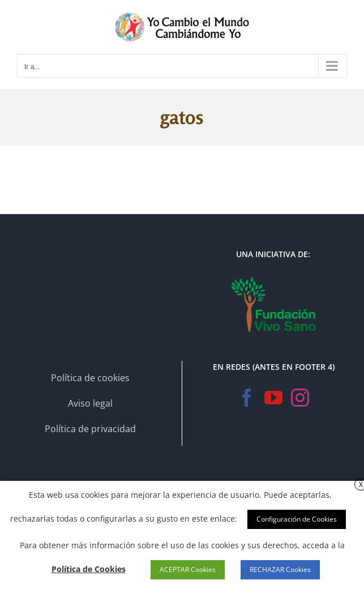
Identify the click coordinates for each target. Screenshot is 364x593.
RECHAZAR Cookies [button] (280, 569)
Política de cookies (90, 378)
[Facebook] (247, 398)
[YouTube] (273, 398)
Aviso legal (90, 403)
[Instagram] (300, 398)
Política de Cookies (89, 569)
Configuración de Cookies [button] (297, 519)
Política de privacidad (90, 429)
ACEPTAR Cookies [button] (188, 569)
